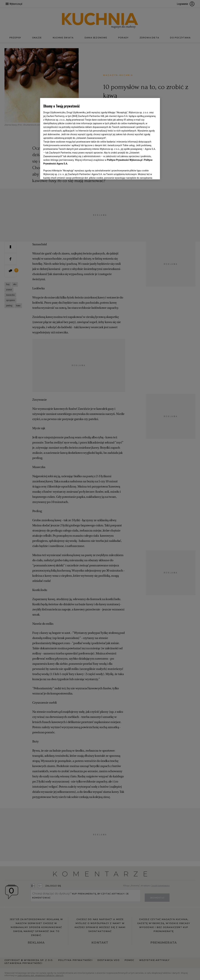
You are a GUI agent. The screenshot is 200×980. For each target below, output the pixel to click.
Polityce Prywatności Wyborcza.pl (125, 160)
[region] (100, 139)
